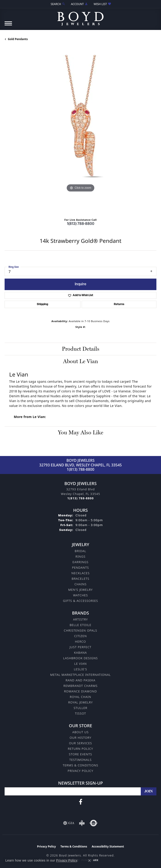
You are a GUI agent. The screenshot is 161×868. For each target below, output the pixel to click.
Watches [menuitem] (80, 595)
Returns (119, 304)
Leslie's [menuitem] (80, 669)
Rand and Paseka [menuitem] (80, 680)
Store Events (81, 754)
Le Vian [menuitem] (80, 664)
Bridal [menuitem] (80, 551)
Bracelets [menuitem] (81, 579)
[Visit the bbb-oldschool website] (82, 823)
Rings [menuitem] (80, 556)
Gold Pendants (18, 39)
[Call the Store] (81, 498)
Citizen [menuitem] (80, 636)
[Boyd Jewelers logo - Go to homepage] (80, 17)
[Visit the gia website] (69, 823)
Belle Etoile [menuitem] (81, 625)
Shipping (42, 304)
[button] (57, 4)
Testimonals (81, 760)
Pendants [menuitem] (80, 568)
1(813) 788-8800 (81, 224)
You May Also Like (81, 432)
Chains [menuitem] (81, 584)
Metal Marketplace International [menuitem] (80, 675)
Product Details (81, 349)
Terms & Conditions (81, 765)
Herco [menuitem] (80, 641)
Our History (81, 738)
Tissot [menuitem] (80, 713)
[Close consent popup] (89, 861)
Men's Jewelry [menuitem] (80, 590)
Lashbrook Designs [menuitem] (81, 658)
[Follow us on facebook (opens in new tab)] (81, 802)
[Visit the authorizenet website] (93, 823)
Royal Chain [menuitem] (80, 697)
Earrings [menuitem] (80, 562)
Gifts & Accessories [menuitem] (80, 601)
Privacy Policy (80, 771)
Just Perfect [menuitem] (81, 647)
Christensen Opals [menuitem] (81, 630)
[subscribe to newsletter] (149, 791)
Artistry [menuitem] (80, 619)
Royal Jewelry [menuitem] (80, 702)
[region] (80, 131)
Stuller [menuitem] (80, 708)
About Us (80, 732)
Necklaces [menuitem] (80, 573)
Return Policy (80, 749)
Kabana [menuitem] (80, 653)
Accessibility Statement (108, 846)
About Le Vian (80, 361)
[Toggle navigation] (8, 26)
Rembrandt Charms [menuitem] (80, 686)
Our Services (80, 743)
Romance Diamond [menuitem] (80, 691)
